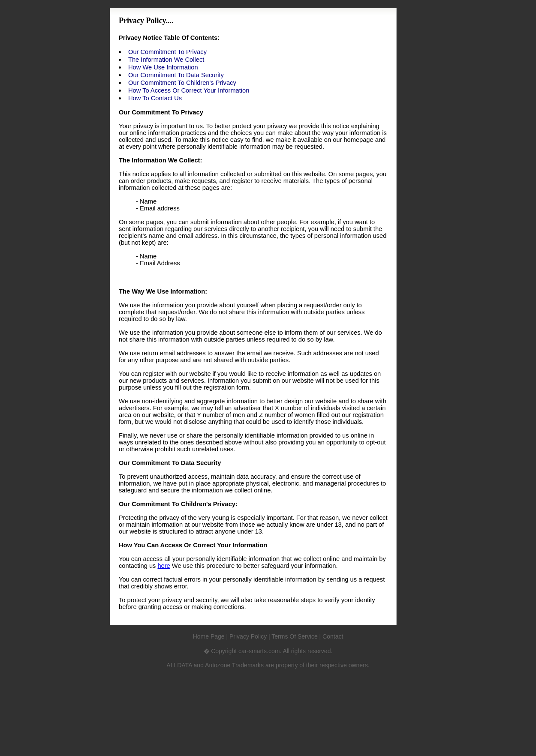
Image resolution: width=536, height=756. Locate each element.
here (164, 566)
